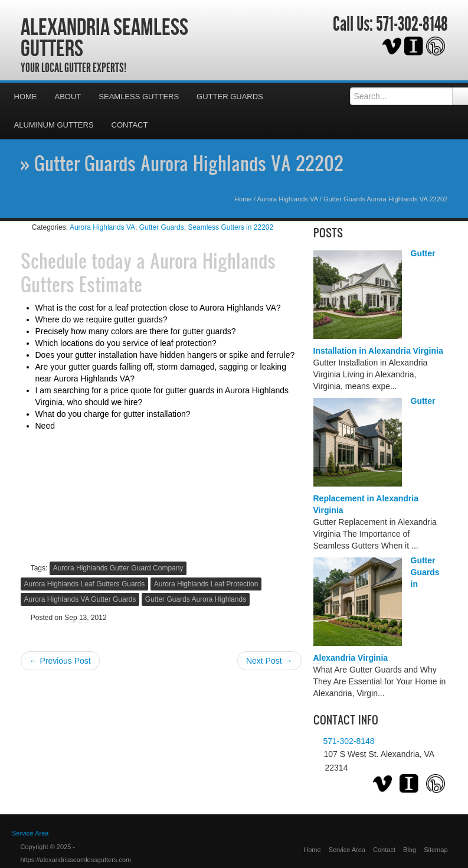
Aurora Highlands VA (288, 199)
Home (26, 97)
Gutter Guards (230, 97)
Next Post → (269, 661)
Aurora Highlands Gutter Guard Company (118, 568)
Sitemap (436, 850)
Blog (410, 850)
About (68, 97)
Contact (130, 125)
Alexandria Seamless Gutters (104, 37)
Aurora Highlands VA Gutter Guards (80, 599)
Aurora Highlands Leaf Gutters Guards (85, 584)
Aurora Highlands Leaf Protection (206, 584)
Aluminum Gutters (54, 125)
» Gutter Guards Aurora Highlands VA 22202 (182, 163)
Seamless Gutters (139, 97)
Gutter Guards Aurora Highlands (196, 599)
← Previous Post (60, 661)
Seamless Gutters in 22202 (230, 227)
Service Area (347, 850)
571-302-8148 (412, 24)
